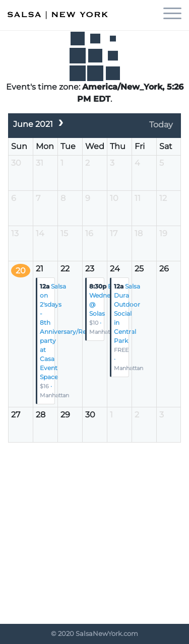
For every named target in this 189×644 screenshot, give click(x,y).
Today (161, 125)
